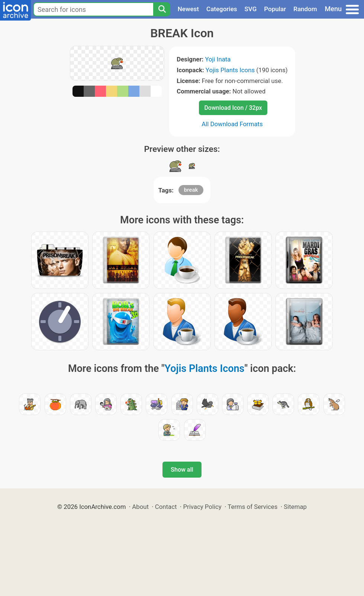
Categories (222, 9)
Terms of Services (252, 507)
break (191, 190)
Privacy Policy (202, 507)
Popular (275, 9)
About (140, 507)
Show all (182, 470)
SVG (251, 9)
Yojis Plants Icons (230, 70)
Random (305, 9)
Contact (166, 507)
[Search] (162, 9)
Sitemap (295, 507)
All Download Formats (232, 124)
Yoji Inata (218, 59)
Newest (188, 9)
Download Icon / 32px (233, 108)
